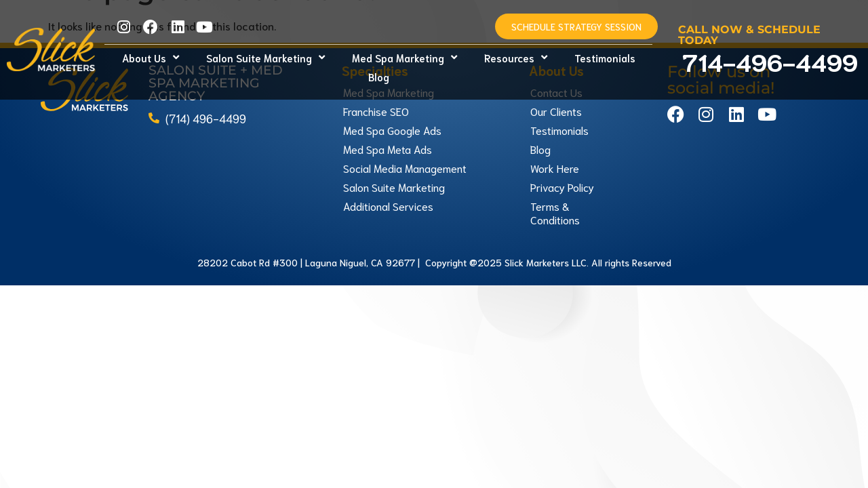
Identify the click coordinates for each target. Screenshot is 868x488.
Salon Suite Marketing (265, 58)
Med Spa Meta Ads (388, 130)
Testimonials (605, 58)
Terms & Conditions (555, 194)
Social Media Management (405, 149)
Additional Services (388, 187)
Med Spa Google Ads (392, 111)
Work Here (555, 149)
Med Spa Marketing (405, 58)
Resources (516, 58)
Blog (379, 77)
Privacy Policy (562, 168)
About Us (151, 58)
